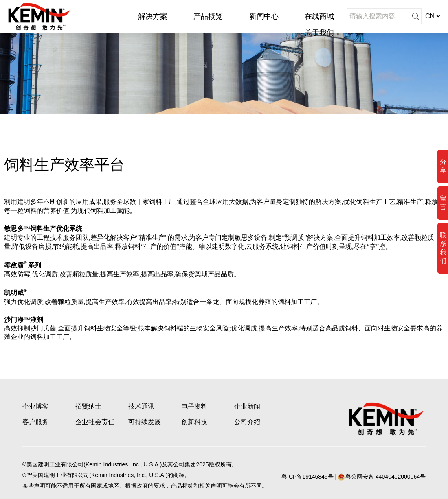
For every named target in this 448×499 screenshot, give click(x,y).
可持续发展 (145, 422)
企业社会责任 (95, 422)
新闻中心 (264, 16)
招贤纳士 (88, 406)
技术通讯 (141, 406)
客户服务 (35, 422)
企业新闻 (247, 406)
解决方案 (153, 16)
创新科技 (194, 422)
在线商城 (319, 16)
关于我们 (319, 33)
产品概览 (208, 16)
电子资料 (194, 406)
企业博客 (35, 406)
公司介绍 (247, 422)
